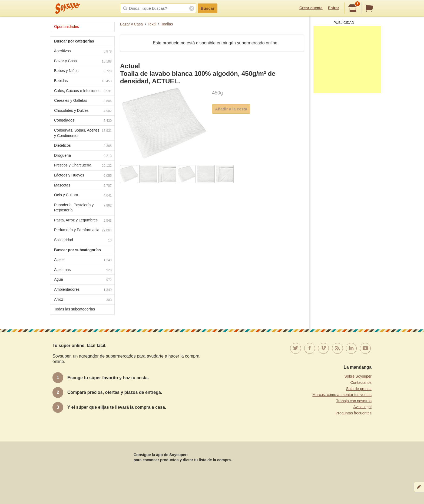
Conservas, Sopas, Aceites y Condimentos (83, 133)
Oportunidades (67, 27)
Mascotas (83, 186)
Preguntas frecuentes (354, 413)
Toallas (167, 24)
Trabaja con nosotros (354, 401)
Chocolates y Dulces (83, 111)
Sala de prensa (359, 389)
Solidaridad (83, 240)
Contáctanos (361, 382)
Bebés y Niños (83, 71)
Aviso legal (362, 407)
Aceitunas (83, 270)
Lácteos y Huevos (83, 176)
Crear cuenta (311, 8)
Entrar (334, 8)
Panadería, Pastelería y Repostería (83, 208)
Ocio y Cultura (83, 196)
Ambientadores (83, 290)
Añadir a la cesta (231, 109)
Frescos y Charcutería (83, 166)
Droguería (83, 156)
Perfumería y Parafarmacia (83, 230)
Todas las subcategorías (74, 309)
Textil (152, 24)
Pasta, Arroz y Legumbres (83, 221)
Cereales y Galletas (83, 101)
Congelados (83, 121)
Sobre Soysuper (358, 376)
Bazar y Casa (131, 24)
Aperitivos (83, 52)
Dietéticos (83, 146)
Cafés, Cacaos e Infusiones (83, 91)
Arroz (83, 300)
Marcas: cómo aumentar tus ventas (342, 395)
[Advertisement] (347, 60)
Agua (83, 280)
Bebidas (83, 81)
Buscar (208, 8)
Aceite (83, 260)
